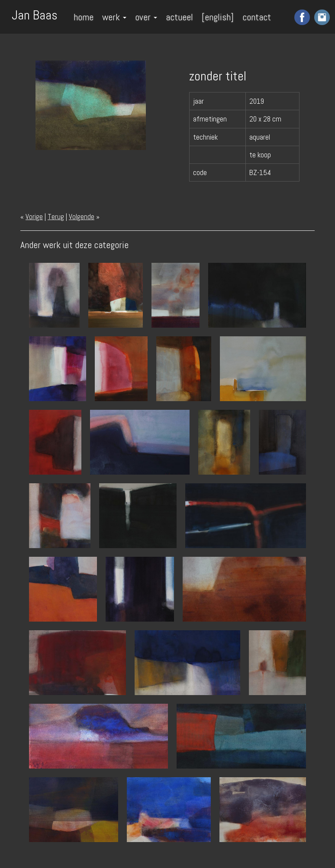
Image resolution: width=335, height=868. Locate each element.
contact (257, 17)
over (146, 17)
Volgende (82, 217)
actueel (179, 17)
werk (114, 17)
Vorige (34, 217)
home (84, 17)
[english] (218, 17)
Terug (56, 217)
